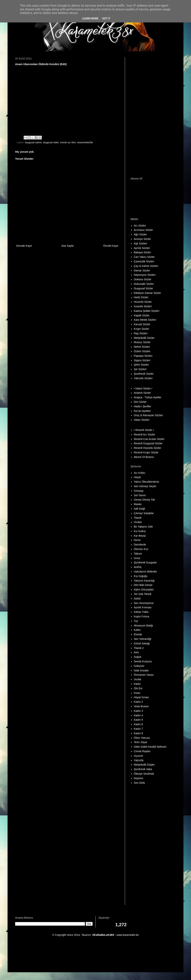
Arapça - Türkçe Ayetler (148, 397)
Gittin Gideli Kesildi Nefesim (150, 747)
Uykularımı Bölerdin (145, 572)
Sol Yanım (140, 495)
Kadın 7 (138, 729)
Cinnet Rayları (142, 751)
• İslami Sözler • (143, 388)
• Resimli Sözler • (144, 430)
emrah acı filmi (68, 143)
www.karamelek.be (128, 935)
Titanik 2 (139, 648)
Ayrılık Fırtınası (143, 607)
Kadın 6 (138, 724)
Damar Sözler (142, 270)
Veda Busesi (141, 706)
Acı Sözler (140, 226)
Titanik (138, 518)
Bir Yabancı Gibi (143, 527)
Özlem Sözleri (142, 351)
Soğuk (138, 657)
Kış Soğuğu (141, 576)
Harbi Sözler (141, 297)
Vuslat (137, 679)
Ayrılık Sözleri (142, 248)
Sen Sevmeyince (144, 603)
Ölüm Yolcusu (142, 738)
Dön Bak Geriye (143, 585)
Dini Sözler (140, 402)
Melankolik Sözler (144, 338)
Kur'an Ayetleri (142, 411)
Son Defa (139, 783)
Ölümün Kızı (141, 549)
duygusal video (51, 143)
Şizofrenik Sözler (144, 374)
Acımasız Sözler (143, 230)
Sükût (137, 599)
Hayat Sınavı (141, 697)
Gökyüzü (139, 666)
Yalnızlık (139, 760)
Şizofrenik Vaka (143, 769)
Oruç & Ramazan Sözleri (148, 415)
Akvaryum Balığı (144, 626)
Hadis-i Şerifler (143, 406)
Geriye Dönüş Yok (144, 500)
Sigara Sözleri (142, 360)
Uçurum (139, 756)
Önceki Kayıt (111, 246)
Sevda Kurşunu (143, 661)
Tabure (138, 554)
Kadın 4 (138, 715)
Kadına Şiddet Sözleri (147, 311)
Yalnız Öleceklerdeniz (147, 482)
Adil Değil (139, 509)
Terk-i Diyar (141, 742)
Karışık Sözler (142, 324)
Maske (138, 504)
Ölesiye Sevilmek (144, 774)
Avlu (136, 652)
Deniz (137, 540)
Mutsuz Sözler (142, 342)
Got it (106, 18)
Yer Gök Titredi (143, 594)
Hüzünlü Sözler (143, 302)
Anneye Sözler (142, 239)
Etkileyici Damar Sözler (148, 293)
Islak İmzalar (141, 670)
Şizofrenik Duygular (145, 562)
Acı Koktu (140, 473)
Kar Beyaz (140, 536)
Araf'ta (138, 567)
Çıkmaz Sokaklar (144, 513)
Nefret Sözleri (142, 347)
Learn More (90, 18)
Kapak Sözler (142, 315)
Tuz (136, 621)
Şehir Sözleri (141, 365)
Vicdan (138, 522)
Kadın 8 (138, 733)
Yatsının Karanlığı (144, 581)
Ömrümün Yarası (144, 675)
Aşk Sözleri (141, 243)
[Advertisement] (146, 114)
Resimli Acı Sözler (145, 435)
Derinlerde (140, 545)
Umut (137, 558)
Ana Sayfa (68, 246)
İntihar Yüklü (141, 612)
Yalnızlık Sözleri (143, 378)
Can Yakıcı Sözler (144, 257)
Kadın (137, 684)
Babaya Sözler (142, 252)
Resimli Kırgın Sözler (146, 452)
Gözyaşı (139, 491)
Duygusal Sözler (144, 288)
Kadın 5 (138, 720)
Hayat (137, 477)
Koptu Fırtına (142, 616)
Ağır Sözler (140, 234)
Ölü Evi (138, 688)
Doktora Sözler (143, 279)
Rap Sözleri (141, 333)
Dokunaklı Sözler (144, 284)
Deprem (139, 778)
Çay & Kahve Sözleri (146, 266)
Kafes (137, 630)
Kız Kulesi (140, 531)
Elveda (138, 634)
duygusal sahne (33, 143)
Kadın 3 (138, 711)
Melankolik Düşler (144, 765)
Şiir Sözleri (140, 369)
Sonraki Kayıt (24, 246)
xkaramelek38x (85, 143)
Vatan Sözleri (142, 420)
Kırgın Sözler (142, 329)
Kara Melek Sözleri (145, 320)
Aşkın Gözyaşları (144, 589)
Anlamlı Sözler (142, 393)
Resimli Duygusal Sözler (148, 443)
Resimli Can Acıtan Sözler (149, 439)
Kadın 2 (138, 702)
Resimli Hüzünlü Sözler (148, 448)
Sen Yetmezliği (143, 639)
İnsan (137, 693)
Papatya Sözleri (143, 356)
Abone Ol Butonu (144, 457)
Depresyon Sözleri (145, 275)
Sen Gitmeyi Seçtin (145, 486)
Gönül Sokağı (142, 643)
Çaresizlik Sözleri (144, 261)
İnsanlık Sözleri (143, 306)
